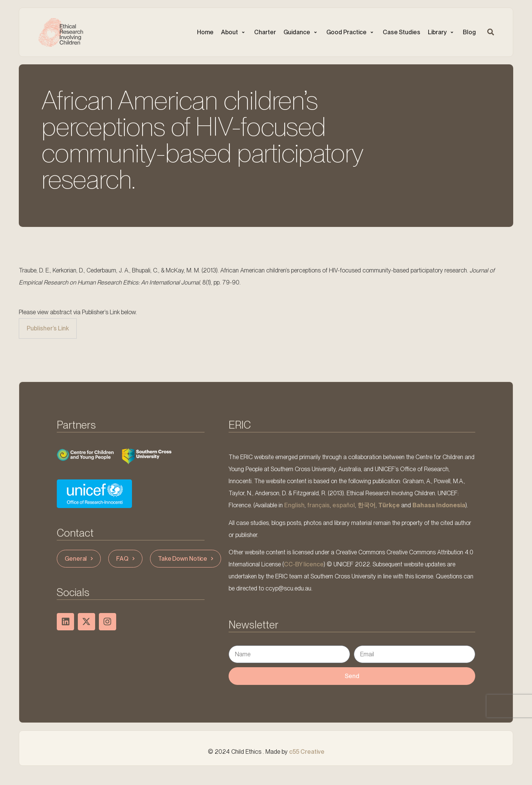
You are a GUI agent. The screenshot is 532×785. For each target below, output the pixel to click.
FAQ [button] (126, 559)
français (318, 505)
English (294, 505)
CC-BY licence (304, 564)
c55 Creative (307, 752)
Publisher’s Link (48, 328)
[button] (234, 32)
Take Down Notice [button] (186, 559)
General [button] (80, 559)
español (344, 505)
